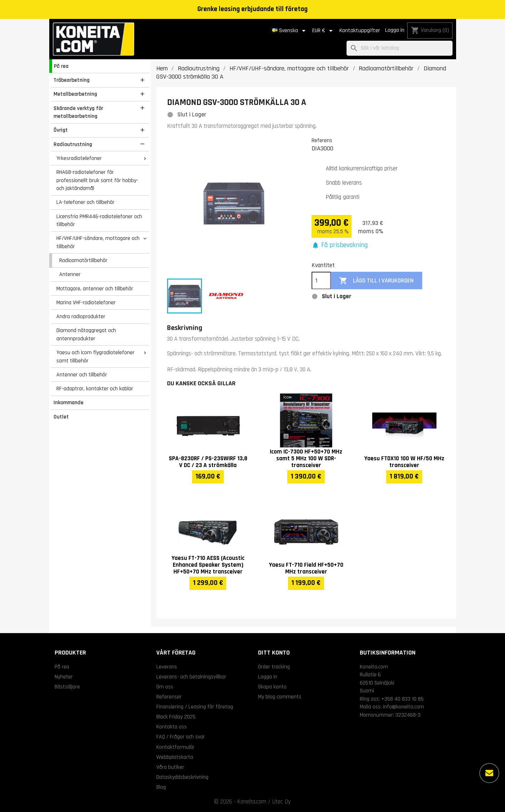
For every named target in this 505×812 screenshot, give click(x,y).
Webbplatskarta (175, 757)
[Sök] (400, 48)
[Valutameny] (324, 31)
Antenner (70, 274)
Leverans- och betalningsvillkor (191, 677)
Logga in (395, 30)
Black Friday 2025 (176, 717)
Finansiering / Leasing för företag (195, 707)
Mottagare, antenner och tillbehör (95, 289)
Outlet (61, 417)
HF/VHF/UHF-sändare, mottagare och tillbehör (98, 242)
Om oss (165, 687)
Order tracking (274, 667)
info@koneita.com (403, 707)
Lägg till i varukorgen (376, 281)
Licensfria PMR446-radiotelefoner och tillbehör (99, 220)
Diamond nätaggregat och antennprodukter (86, 334)
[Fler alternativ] (489, 773)
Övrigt (61, 130)
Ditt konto (274, 653)
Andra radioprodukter (81, 316)
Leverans (167, 667)
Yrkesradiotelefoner (79, 158)
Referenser (169, 697)
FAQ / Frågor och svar (181, 737)
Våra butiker (170, 767)
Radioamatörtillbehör (83, 260)
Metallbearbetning (75, 94)
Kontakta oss (171, 727)
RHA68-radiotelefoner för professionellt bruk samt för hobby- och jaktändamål (97, 180)
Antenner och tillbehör (82, 375)
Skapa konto (272, 687)
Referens (322, 140)
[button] (340, 245)
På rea (61, 66)
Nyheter (64, 677)
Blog (161, 787)
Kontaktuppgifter (360, 31)
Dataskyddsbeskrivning (182, 777)
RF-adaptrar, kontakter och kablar (95, 389)
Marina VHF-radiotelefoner (86, 302)
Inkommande (69, 402)
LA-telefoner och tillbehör (85, 202)
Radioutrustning (73, 144)
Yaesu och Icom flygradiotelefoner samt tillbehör (95, 357)
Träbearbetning (72, 80)
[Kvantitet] (321, 281)
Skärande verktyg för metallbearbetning (78, 112)
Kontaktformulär (175, 747)
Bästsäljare (67, 687)
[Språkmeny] (290, 31)
